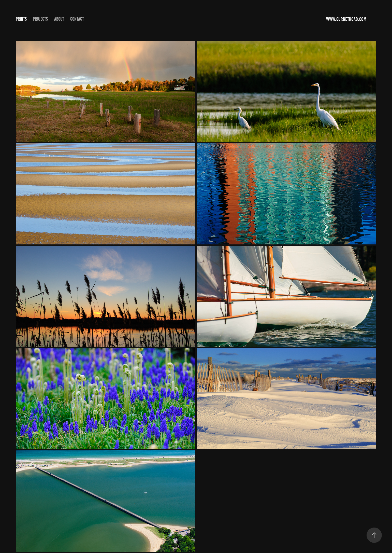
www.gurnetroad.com (347, 19)
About (59, 19)
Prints (21, 19)
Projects (40, 19)
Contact (77, 19)
